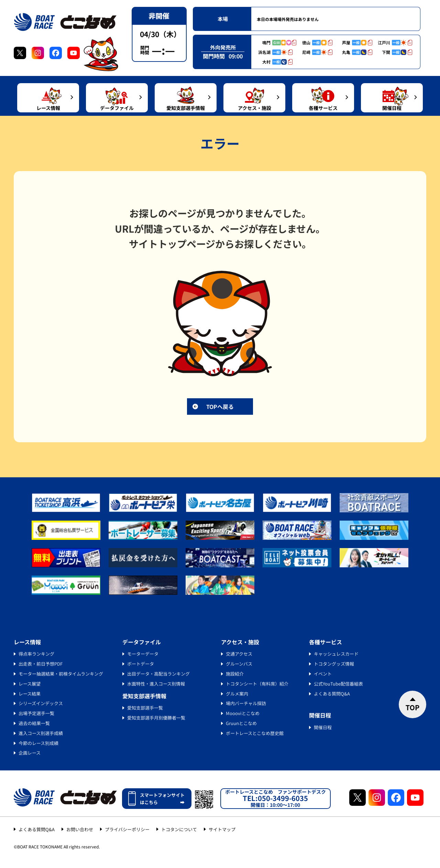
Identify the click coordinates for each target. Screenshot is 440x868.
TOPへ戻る (220, 407)
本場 (223, 19)
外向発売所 (223, 47)
